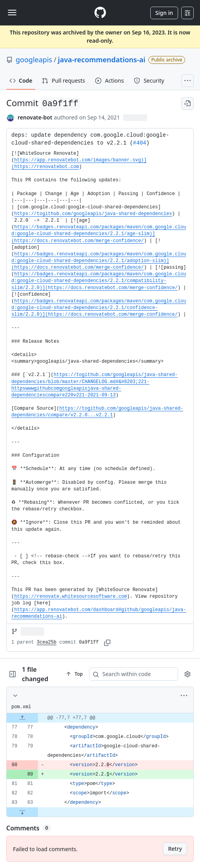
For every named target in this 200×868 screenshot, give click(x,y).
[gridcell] (100, 718)
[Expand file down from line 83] (22, 812)
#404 (140, 143)
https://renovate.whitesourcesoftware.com (70, 597)
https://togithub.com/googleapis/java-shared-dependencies (93, 214)
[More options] (184, 696)
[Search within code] (136, 674)
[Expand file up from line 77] (22, 718)
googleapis (34, 60)
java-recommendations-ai (102, 60)
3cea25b (47, 642)
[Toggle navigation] (12, 13)
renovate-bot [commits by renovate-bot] (35, 117)
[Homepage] (100, 13)
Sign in (164, 13)
